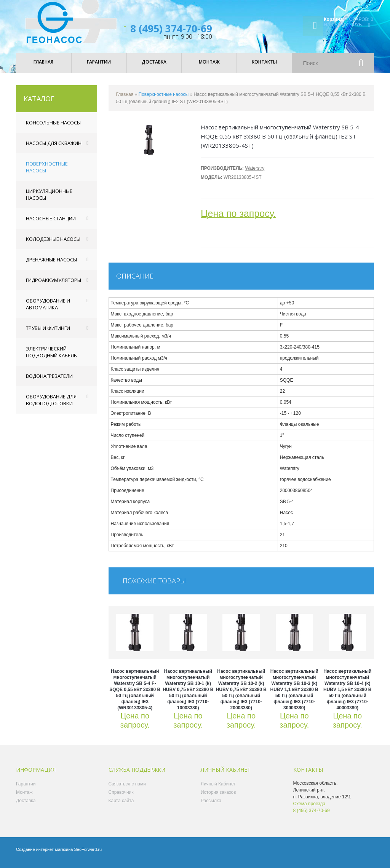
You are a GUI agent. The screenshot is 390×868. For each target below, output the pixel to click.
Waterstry (255, 174)
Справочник (121, 798)
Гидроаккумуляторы (54, 285)
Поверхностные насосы (47, 172)
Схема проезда (309, 809)
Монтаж (24, 798)
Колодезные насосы (53, 244)
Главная (125, 100)
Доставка (26, 806)
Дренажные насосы (51, 265)
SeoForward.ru (88, 855)
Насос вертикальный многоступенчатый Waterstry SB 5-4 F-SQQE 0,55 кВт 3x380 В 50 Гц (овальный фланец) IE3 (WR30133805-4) (135, 695)
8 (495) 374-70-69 (171, 29)
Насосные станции (51, 224)
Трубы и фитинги (48, 333)
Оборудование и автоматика (48, 309)
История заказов (218, 798)
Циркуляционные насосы (49, 200)
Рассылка (211, 806)
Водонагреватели (49, 381)
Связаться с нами (127, 789)
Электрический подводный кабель (51, 357)
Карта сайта (121, 806)
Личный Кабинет (218, 789)
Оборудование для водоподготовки (51, 405)
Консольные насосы (53, 128)
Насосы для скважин (54, 148)
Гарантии (26, 789)
